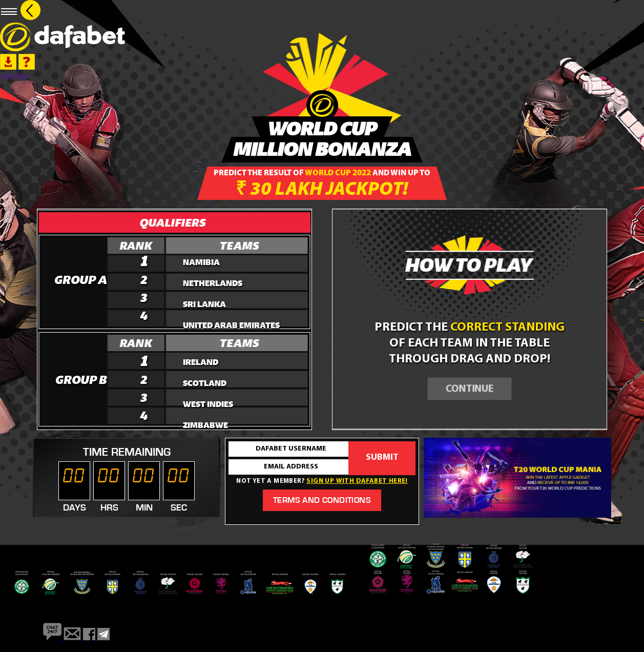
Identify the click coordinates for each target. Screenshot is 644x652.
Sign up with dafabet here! (357, 481)
